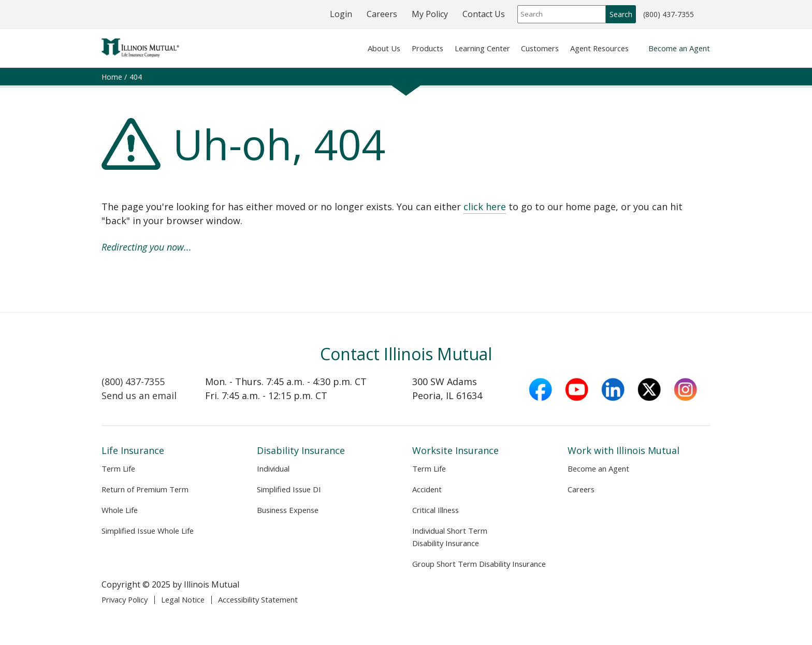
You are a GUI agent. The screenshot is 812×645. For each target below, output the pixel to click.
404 (136, 77)
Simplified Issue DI (292, 489)
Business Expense (292, 510)
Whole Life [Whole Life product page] (122, 510)
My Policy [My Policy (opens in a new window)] (430, 14)
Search (621, 14)
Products (390, 48)
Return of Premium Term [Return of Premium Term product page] (150, 489)
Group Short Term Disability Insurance (451, 570)
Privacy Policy (127, 612)
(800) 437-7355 (668, 15)
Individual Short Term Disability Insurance (454, 537)
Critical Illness (439, 510)
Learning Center (452, 48)
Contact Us (484, 14)
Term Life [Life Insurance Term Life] (120, 468)
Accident (428, 489)
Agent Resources (584, 48)
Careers (382, 14)
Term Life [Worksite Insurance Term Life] (431, 468)
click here (485, 207)
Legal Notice (191, 612)
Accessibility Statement (273, 612)
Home (112, 77)
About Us (342, 48)
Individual (275, 468)
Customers (517, 48)
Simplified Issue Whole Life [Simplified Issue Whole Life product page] (153, 531)
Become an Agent (674, 48)
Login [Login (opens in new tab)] (341, 14)
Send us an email (139, 395)
